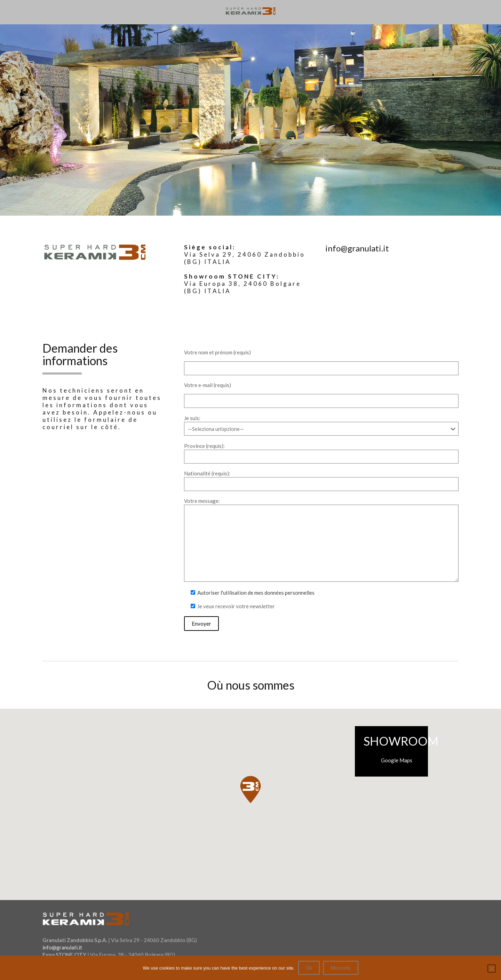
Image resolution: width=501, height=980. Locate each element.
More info (341, 968)
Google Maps (397, 760)
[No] (492, 969)
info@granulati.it (62, 947)
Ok (309, 968)
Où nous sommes (251, 685)
